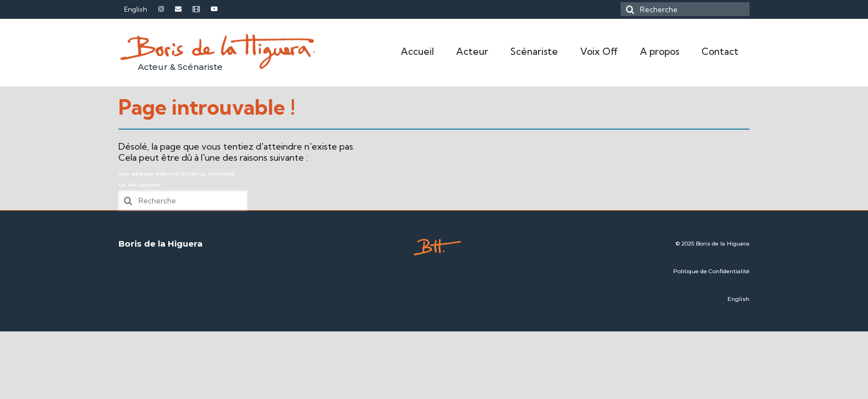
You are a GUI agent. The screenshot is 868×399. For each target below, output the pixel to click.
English (738, 299)
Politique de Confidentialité (711, 271)
